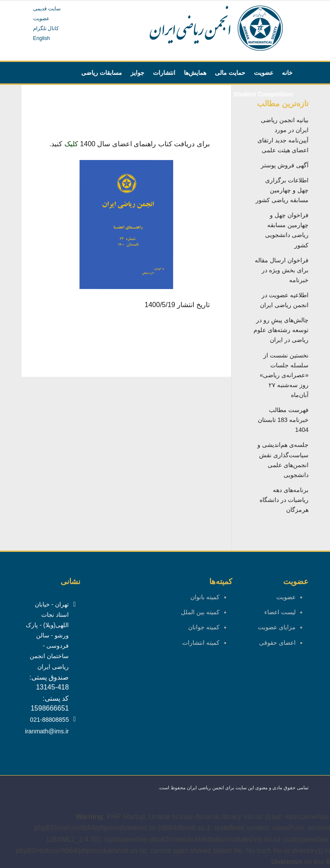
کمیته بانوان (205, 597)
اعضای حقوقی (277, 643)
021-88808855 (49, 720)
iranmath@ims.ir (47, 731)
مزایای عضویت (277, 627)
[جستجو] (61, 94)
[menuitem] (287, 73)
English (41, 38)
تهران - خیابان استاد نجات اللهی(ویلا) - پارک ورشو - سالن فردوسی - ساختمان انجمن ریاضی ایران (47, 636)
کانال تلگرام (46, 28)
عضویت (41, 18)
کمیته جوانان (204, 627)
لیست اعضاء (280, 612)
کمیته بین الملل (200, 612)
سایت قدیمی (47, 9)
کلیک (71, 144)
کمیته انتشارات (201, 643)
